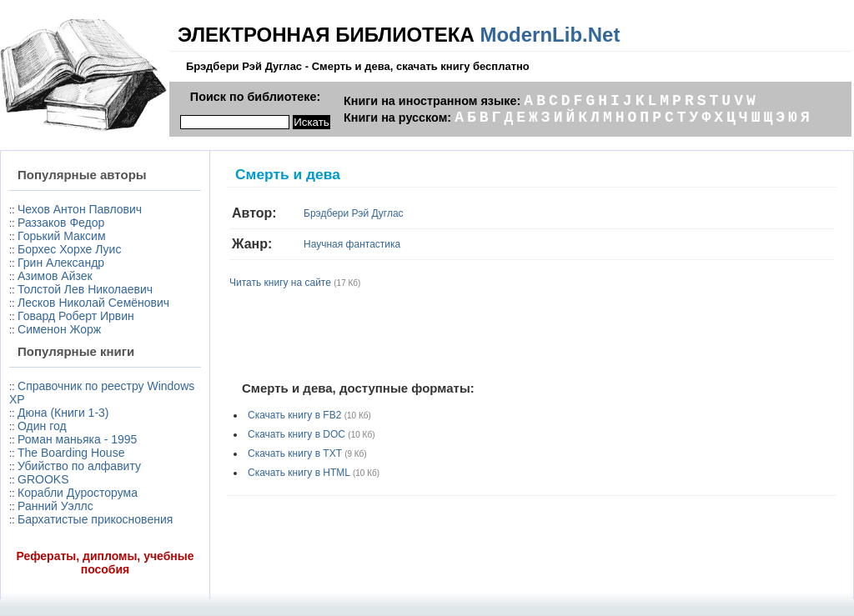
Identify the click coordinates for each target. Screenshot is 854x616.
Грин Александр (61, 263)
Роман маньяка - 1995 (77, 439)
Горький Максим (62, 236)
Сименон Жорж (59, 329)
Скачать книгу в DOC (296, 434)
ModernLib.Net (550, 35)
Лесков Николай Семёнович (93, 303)
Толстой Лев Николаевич (85, 289)
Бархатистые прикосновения (95, 519)
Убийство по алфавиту (79, 466)
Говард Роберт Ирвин (76, 316)
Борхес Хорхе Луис (69, 249)
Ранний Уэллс (55, 506)
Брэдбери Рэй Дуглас (354, 213)
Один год (42, 426)
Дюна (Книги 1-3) (63, 413)
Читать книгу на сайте (280, 283)
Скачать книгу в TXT (295, 453)
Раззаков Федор (61, 223)
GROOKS (43, 479)
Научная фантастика (352, 244)
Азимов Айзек (55, 276)
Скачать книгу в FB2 (294, 415)
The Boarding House (71, 453)
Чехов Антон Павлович (80, 209)
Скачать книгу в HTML (299, 473)
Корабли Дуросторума (78, 493)
